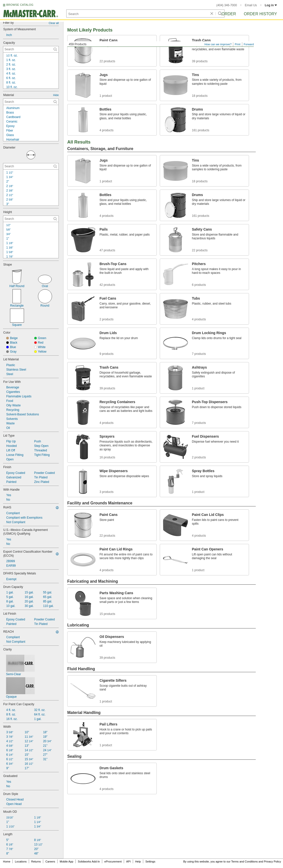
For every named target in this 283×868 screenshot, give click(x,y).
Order (229, 14)
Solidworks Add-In (89, 861)
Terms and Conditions (244, 861)
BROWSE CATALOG (20, 5)
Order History (260, 14)
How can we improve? (218, 44)
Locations (21, 861)
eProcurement (113, 861)
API (128, 861)
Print (238, 44)
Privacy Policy (272, 861)
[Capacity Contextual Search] (31, 49)
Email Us (251, 5)
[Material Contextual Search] (31, 102)
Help (138, 861)
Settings (150, 861)
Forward (249, 44)
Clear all (54, 23)
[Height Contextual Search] (31, 219)
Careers (50, 861)
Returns (36, 861)
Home (7, 861)
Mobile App (66, 861)
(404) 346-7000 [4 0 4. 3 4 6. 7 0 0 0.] (227, 5)
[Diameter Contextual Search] (31, 166)
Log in (271, 5)
